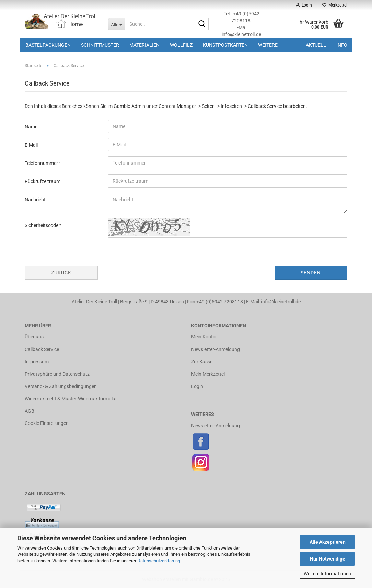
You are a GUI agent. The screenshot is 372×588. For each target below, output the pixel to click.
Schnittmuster (100, 45)
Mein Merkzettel (208, 374)
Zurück (61, 273)
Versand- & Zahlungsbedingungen (61, 386)
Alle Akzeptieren (328, 542)
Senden (311, 273)
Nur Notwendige (328, 559)
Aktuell (316, 45)
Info (342, 45)
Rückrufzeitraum (43, 181)
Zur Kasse (202, 362)
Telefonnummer (42, 163)
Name (31, 127)
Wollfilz (181, 45)
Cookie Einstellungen (47, 423)
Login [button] (304, 5)
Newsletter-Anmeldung (216, 349)
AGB (30, 411)
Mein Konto (203, 337)
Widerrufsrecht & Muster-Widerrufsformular (71, 399)
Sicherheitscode (42, 225)
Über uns (34, 337)
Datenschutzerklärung (159, 561)
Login (197, 386)
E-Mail (31, 145)
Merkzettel (335, 5)
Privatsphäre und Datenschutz (57, 374)
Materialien (144, 45)
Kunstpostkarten (225, 45)
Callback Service (42, 349)
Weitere (268, 45)
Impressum (37, 362)
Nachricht (35, 200)
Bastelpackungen (48, 45)
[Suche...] (117, 24)
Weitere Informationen (327, 574)
